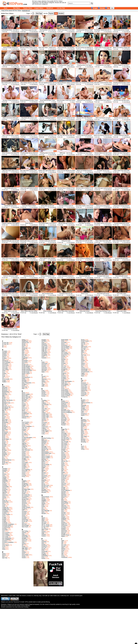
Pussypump (64, 397)
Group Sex (25, 521)
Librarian (44, 420)
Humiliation (44, 352)
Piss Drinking (65, 354)
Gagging (24, 481)
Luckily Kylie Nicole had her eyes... (85, 136)
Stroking (63, 520)
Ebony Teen (25, 398)
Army (4, 375)
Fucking (24, 475)
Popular (51, 13)
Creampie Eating (7, 526)
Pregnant (64, 373)
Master (43, 451)
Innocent (44, 365)
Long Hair (44, 430)
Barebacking (5, 392)
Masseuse (44, 448)
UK (82, 382)
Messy (43, 463)
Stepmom (64, 506)
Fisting (24, 453)
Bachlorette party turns (11, 188)
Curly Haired (5, 545)
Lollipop (44, 428)
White (82, 432)
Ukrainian (83, 383)
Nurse (43, 509)
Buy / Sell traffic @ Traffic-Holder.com (49, 596)
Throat (83, 340)
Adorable (5, 353)
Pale (43, 543)
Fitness (24, 454)
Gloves (24, 505)
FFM (23, 442)
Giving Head (25, 499)
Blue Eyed (5, 429)
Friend (24, 474)
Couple (4, 520)
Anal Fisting (5, 365)
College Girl (5, 508)
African (4, 357)
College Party (6, 509)
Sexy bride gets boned (103, 294)
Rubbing (63, 423)
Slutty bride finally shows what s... (11, 294)
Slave (63, 470)
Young (83, 449)
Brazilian (4, 445)
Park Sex (44, 547)
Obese (43, 518)
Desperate (25, 348)
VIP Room (84, 410)
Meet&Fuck (50, 8)
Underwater (84, 387)
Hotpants (44, 344)
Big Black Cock (6, 403)
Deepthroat (25, 341)
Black (4, 418)
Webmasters (4, 596)
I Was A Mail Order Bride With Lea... (122, 171)
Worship (83, 440)
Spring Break (65, 503)
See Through (65, 442)
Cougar (4, 517)
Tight (82, 345)
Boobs (4, 435)
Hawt (23, 542)
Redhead (64, 404)
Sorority (63, 489)
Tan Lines (64, 545)
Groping (24, 518)
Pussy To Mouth (65, 395)
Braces (4, 442)
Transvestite (84, 370)
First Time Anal (26, 450)
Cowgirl (4, 521)
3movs (55, 102)
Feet (23, 436)
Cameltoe (5, 469)
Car (3, 473)
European (24, 412)
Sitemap (36, 596)
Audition (4, 382)
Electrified (24, 400)
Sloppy (63, 472)
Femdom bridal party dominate (48, 241)
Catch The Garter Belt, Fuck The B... (48, 66)
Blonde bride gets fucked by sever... (66, 224)
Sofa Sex (64, 483)
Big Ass (4, 402)
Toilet (82, 358)
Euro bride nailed (122, 294)
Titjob (82, 351)
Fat (23, 432)
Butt (3, 464)
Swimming (64, 531)
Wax (82, 422)
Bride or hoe (84, 294)
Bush (3, 459)
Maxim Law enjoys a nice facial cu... (66, 31)
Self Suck (64, 447)
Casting (4, 477)
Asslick (4, 381)
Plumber (63, 359)
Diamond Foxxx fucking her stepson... (84, 101)
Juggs (43, 385)
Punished (64, 386)
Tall (62, 543)
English (24, 405)
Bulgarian (5, 454)
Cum (3, 531)
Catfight (4, 478)
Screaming (64, 435)
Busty (4, 461)
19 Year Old (5, 344)
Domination (25, 361)
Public (63, 380)
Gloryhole (24, 503)
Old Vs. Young (45, 525)
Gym (23, 523)
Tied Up (83, 344)
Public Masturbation (66, 381)
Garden (24, 486)
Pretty (63, 375)
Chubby (4, 491)
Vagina (83, 401)
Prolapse (64, 377)
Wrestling (83, 442)
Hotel (43, 342)
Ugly (82, 380)
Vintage (83, 408)
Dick (23, 351)
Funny (23, 477)
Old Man (44, 523)
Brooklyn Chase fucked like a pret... (11, 101)
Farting (24, 431)
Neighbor (44, 501)
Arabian (4, 374)
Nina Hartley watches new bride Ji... (29, 83)
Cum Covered (6, 533)
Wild (82, 438)
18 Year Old (5, 343)
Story (63, 511)
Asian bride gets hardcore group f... (29, 189)
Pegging (44, 554)
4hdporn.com (11, 604)
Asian (4, 376)
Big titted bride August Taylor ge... (29, 65)
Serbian (63, 450)
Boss (3, 440)
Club (3, 503)
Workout (83, 439)
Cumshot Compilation (8, 542)
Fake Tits (24, 428)
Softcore (63, 485)
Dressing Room (26, 377)
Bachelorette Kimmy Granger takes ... (122, 31)
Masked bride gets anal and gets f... (11, 242)
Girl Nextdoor (25, 496)
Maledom (44, 442)
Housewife (44, 345)
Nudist (43, 507)
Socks (63, 482)
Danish (4, 555)
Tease (63, 550)
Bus (3, 457)
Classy (4, 496)
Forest (24, 468)
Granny (24, 514)
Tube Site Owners (21, 596)
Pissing (63, 356)
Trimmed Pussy (85, 372)
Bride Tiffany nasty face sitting (29, 311)
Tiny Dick (83, 348)
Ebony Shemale (26, 397)
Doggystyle (25, 358)
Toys (82, 366)
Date (56, 13)
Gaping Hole (25, 485)
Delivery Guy (25, 342)
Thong (63, 556)
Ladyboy (44, 403)
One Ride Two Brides (84, 223)
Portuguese (64, 369)
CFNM (4, 482)
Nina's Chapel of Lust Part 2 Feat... (121, 66)
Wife (82, 435)
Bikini (4, 413)
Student (63, 522)
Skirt (62, 467)
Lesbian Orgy (45, 416)
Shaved (63, 454)
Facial (23, 425)
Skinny (63, 465)
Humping (44, 354)
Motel (43, 488)
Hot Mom (44, 341)
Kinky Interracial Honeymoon (66, 276)
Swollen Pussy (65, 535)
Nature (43, 498)
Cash (4, 476)
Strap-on (64, 514)
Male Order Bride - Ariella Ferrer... (48, 48)
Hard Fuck (25, 539)
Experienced (25, 416)
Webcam (83, 424)
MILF (43, 469)
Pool (62, 365)
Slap (62, 468)
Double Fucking (26, 369)
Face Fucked (25, 422)
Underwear (84, 389)
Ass (3, 378)
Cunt (3, 544)
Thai (62, 555)
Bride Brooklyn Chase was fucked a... (66, 101)
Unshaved (84, 394)
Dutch (23, 386)
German (24, 492)
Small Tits (64, 477)
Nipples (44, 504)
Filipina (24, 444)
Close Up (5, 501)
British (4, 449)
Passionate (44, 551)
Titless (83, 352)
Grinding (24, 517)
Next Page (39, 13)
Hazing (24, 544)
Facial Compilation (27, 426)
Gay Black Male (26, 489)
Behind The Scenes (7, 400)
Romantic (64, 421)
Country (4, 519)
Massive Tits (45, 449)
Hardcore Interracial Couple (11, 276)
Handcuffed (25, 537)
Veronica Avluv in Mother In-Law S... (47, 189)
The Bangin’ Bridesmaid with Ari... (103, 30)
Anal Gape (5, 368)
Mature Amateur (46, 456)
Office (43, 519)
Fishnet (24, 451)
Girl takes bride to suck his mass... (66, 206)
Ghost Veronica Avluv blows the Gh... (11, 154)
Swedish (63, 529)
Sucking (63, 527)
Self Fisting (64, 444)
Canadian (5, 470)
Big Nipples (5, 409)
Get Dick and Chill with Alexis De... (121, 101)
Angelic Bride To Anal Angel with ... (103, 48)
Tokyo (82, 359)
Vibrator (83, 407)
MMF (43, 479)
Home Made (25, 555)
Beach (4, 399)
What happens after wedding (48, 258)
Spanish (63, 493)
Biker (3, 411)
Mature (43, 455)
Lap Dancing (45, 405)
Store (63, 510)
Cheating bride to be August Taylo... (85, 66)
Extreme (24, 418)
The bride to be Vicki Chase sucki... (84, 154)
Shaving (63, 456)
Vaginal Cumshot (85, 403)
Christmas (5, 489)
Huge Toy (44, 351)
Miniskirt (44, 473)
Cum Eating (5, 534)
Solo (62, 486)
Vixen (82, 412)
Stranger (64, 513)
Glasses (24, 502)
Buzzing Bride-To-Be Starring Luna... (48, 31)
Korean (43, 396)
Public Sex (64, 383)
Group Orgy (25, 520)
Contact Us (30, 596)
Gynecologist (25, 525)
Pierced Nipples (65, 347)
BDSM (4, 397)
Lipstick (44, 425)
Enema (24, 404)
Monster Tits (45, 487)
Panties (44, 544)
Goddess (24, 506)
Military (43, 470)
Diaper (24, 350)
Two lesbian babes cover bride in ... (48, 224)
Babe (4, 386)
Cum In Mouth (6, 535)
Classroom (5, 495)
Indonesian (44, 364)
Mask (43, 445)
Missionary (44, 476)
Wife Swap (84, 436)
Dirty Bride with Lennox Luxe (29, 118)
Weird (82, 427)
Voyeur (83, 415)
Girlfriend (24, 498)
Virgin (82, 411)
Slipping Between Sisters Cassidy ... (66, 83)
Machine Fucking (46, 438)
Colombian (5, 510)
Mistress (44, 477)
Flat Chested (25, 457)
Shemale (101, 8)
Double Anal (25, 365)
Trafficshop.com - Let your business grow (71, 596)
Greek (23, 516)
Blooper (4, 425)
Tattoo (63, 548)
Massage (44, 447)
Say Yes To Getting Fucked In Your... (47, 119)
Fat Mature (25, 435)
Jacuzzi (44, 376)
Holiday (24, 552)
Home (5, 8)
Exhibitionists (25, 414)
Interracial (44, 369)
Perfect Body (65, 340)
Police (63, 361)
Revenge (64, 410)
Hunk (43, 356)
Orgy (43, 533)
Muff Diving (45, 491)
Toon (82, 362)
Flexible (24, 458)
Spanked (64, 495)
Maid (43, 440)
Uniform (83, 391)
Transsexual (84, 369)
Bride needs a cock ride (11, 311)
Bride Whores (29, 223)
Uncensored (84, 384)
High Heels (25, 548)
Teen (63, 552)
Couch (4, 516)
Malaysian (44, 441)
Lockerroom (45, 427)
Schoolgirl (64, 433)
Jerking (43, 382)
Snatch (63, 479)
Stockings (64, 509)
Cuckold (4, 528)
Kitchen (44, 393)
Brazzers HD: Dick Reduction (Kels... (84, 119)
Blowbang (5, 427)
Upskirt (83, 396)
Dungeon (24, 384)
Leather (44, 410)
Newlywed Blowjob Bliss (122, 258)
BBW (3, 396)
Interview (44, 370)
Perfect (43, 558)
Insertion (44, 366)
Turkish (83, 375)
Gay (107, 8)
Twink (82, 376)
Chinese (4, 488)
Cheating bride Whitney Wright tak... (85, 31)
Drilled (24, 379)
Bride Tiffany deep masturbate (66, 311)
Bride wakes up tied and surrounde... (48, 206)
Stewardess (64, 507)
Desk (23, 347)
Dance (4, 554)
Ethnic (23, 411)
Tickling (83, 342)
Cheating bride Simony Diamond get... (29, 154)
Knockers (44, 395)
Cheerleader (5, 487)
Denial (24, 344)
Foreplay (24, 467)
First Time (24, 449)
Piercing (63, 350)
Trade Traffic (12, 596)
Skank (63, 464)
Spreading (64, 502)
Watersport (84, 421)
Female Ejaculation (27, 438)
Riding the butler (66, 241)
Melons (43, 462)
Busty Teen (5, 463)
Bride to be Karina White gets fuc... (11, 119)
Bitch (3, 415)
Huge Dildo (44, 348)
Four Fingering (26, 470)
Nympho (44, 513)
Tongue (83, 361)
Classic (4, 494)
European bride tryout (103, 276)
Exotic (23, 415)
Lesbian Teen (45, 417)
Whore (83, 434)
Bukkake (4, 453)
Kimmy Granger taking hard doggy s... (11, 48)
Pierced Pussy (65, 348)
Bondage (5, 434)
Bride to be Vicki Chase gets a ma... (122, 154)
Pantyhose (44, 546)
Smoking (64, 478)
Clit (3, 499)
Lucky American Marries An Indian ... (66, 171)
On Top (43, 528)
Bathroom (5, 395)
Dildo (23, 352)
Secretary (64, 436)
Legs (43, 411)
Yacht (82, 446)
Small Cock (64, 475)
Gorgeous (24, 509)
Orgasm (44, 532)
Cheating (5, 485)
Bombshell (5, 432)
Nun (43, 508)
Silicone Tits (64, 461)
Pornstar (63, 368)
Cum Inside (5, 537)
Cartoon (4, 474)
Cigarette (5, 492)
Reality (63, 401)
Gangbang (25, 484)
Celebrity (4, 480)
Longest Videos (39, 8)
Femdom (24, 439)
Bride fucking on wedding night (84, 258)
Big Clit (4, 404)
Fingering (24, 446)
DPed (23, 375)
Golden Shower (26, 507)
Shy (62, 460)
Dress (23, 376)
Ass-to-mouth (6, 379)
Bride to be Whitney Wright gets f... (122, 48)
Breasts (4, 446)
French (24, 472)
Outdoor (44, 536)
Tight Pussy (84, 347)
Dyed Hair (24, 387)
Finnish (24, 447)
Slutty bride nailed (121, 311)
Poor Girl (64, 366)
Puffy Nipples (65, 384)
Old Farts (44, 522)
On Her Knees (45, 526)
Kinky (43, 390)
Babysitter (5, 388)
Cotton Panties (6, 514)
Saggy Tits (64, 429)
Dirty (23, 354)
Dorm (23, 363)
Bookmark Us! (26, 11)
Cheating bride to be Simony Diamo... (47, 154)
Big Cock (5, 406)
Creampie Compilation (8, 524)
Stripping (64, 518)
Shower (63, 458)
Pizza (63, 358)
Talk (62, 542)
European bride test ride (66, 294)
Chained (4, 484)
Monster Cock (45, 485)
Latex (43, 406)
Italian (43, 372)
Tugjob (83, 373)
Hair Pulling (25, 531)
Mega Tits (44, 460)
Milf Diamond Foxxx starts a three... (103, 101)
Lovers (43, 432)
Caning (4, 471)
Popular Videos (28, 8)
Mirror (43, 474)
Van (82, 404)
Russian (63, 425)
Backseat (5, 390)
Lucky (43, 434)
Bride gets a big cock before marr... (103, 259)
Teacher (63, 549)
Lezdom (44, 418)
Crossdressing (6, 527)
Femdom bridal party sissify (122, 223)
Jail (42, 378)
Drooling (24, 381)
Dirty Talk (24, 355)
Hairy (23, 534)
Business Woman (7, 460)
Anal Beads (5, 361)
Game (23, 482)
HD (23, 545)
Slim (62, 471)
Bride (4, 448)
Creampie (5, 523)
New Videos (17, 8)
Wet (82, 428)
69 (3, 347)
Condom (4, 513)
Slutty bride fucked (85, 311)
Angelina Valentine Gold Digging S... (11, 224)
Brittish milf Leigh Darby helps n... (48, 171)
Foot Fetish (25, 463)
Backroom (5, 389)
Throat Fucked (85, 341)
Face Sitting (25, 424)
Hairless (24, 533)
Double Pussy (26, 372)
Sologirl (63, 488)
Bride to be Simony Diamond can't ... (103, 136)
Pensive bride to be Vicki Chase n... (103, 154)
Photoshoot (64, 345)
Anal (3, 360)
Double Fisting (26, 368)
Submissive (64, 525)
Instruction (44, 368)
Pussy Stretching (66, 394)
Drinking (24, 380)
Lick (43, 421)
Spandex (64, 492)
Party (43, 550)
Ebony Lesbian (26, 394)
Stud (62, 521)
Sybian (63, 536)
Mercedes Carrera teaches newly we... (103, 83)
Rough (63, 422)
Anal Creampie (6, 362)
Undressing (84, 390)
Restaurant (64, 407)
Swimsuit (64, 532)
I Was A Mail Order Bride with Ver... (103, 242)
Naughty (44, 500)
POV (62, 372)
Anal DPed (5, 364)
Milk (43, 472)
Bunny (4, 456)
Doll (23, 359)
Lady (43, 402)
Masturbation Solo (46, 453)
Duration (61, 13)
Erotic (23, 407)
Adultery (4, 354)
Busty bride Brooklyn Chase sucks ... (48, 101)
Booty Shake (6, 439)
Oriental (44, 535)
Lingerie (44, 424)
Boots (4, 436)
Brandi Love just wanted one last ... (66, 119)
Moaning (44, 480)
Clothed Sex (5, 502)
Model (43, 481)
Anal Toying (5, 369)
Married (44, 444)
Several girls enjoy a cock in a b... (29, 241)
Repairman (64, 405)
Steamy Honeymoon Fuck (48, 276)
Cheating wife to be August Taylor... (103, 66)
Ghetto (24, 493)
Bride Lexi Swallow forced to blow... (85, 171)
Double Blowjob (26, 366)
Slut (62, 474)
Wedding (83, 425)
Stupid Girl (64, 524)
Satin (63, 431)
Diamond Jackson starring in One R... (47, 136)
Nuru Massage (45, 511)
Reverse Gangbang (66, 412)
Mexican (44, 466)
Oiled (43, 521)
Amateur (4, 358)
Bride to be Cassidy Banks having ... (84, 83)
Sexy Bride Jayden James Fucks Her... (85, 206)
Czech (4, 549)
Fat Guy (24, 433)
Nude (43, 505)
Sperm (63, 497)
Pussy (63, 388)
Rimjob (63, 416)
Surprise (63, 528)
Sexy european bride (48, 294)
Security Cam (65, 438)
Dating (24, 340)
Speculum (64, 496)
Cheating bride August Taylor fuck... (66, 66)
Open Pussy (45, 529)
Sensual (63, 449)
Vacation (83, 400)
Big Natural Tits (6, 407)
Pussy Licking (65, 393)
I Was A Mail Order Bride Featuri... (122, 241)
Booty (4, 438)
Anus (3, 372)
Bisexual (4, 414)
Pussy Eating (65, 391)
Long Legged (45, 431)
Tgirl (62, 553)
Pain (43, 540)
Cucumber (5, 530)
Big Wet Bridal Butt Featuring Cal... (11, 66)
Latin (43, 407)
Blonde (4, 424)
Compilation (5, 512)
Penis (43, 557)
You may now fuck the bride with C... (66, 136)
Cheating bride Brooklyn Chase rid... (122, 83)
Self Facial (64, 443)
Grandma (24, 511)
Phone (63, 344)
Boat (3, 431)
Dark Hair (5, 558)
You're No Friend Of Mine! (122, 188)
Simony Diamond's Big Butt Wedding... (121, 136)
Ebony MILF (25, 396)
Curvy (4, 547)
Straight (94, 8)
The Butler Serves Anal (103, 171)
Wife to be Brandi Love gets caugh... (103, 119)
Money (43, 484)
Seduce (63, 440)
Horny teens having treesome (122, 206)
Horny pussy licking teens (103, 206)
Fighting (24, 443)
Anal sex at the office (66, 258)
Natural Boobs (45, 497)
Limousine (44, 423)
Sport (63, 500)
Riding (63, 415)
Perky (63, 341)
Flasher (24, 456)
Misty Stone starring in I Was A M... (11, 259)
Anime (4, 371)
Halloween (25, 535)
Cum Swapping (6, 539)
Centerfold (5, 481)
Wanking (83, 420)
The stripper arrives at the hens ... (103, 223)
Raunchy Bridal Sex (29, 276)
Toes (82, 356)
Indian (43, 362)
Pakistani (44, 542)
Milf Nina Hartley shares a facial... (29, 48)
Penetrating (45, 556)
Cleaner (4, 498)
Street (63, 515)
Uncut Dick (84, 386)
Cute (3, 548)
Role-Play (64, 418)
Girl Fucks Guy (26, 495)
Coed (4, 506)
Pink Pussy (64, 352)
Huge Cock (44, 347)
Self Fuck (64, 446)
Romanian (64, 419)
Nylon (43, 512)
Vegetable (84, 406)
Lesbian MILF (45, 414)
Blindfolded (5, 422)
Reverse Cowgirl (66, 411)
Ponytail (63, 363)
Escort (24, 410)
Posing (63, 370)
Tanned (63, 546)
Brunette (4, 450)
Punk (63, 387)
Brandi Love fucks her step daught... (122, 119)
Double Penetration (27, 370)
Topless (83, 363)
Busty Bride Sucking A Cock (103, 311)
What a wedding (48, 311)
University (84, 393)
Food (23, 461)
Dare (3, 556)
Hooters (24, 558)
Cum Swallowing (7, 538)
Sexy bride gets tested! (122, 276)
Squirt (63, 504)
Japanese (44, 379)
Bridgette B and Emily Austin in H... (29, 136)
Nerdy (43, 502)
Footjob (24, 465)
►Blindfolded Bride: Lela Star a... (11, 30)
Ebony (24, 393)
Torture (83, 365)
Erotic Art (24, 408)
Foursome (25, 471)
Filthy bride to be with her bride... (85, 241)
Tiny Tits (83, 350)
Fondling (24, 460)
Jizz (43, 383)
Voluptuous (84, 414)
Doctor (24, 356)
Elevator (24, 401)
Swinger (63, 534)
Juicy (43, 386)
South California (65, 490)
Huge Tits (44, 350)
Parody (43, 549)
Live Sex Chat (61, 8)
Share (63, 453)
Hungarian (44, 355)
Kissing (43, 392)
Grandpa (24, 513)
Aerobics (4, 355)
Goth (23, 510)
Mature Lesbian (46, 458)
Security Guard (65, 439)
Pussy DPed (65, 390)
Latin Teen (44, 409)
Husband (44, 358)
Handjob (24, 538)
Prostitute (64, 379)
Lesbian (44, 413)
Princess (64, 376)
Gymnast (24, 524)
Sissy (63, 463)
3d (3, 345)
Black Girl (5, 421)
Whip (82, 431)
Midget (43, 467)
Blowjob (4, 428)
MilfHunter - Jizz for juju (66, 153)
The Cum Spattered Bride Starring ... (47, 83)
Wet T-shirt (84, 429)
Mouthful (44, 490)
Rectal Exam (65, 403)
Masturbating (45, 452)
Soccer (63, 481)
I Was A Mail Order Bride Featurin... (29, 259)
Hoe (23, 551)
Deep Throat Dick (26, 383)
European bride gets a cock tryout (29, 294)
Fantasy (24, 429)
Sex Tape (64, 451)
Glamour (24, 500)
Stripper (63, 517)
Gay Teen (24, 491)
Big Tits (4, 410)
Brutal (4, 452)
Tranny (83, 368)
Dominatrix (25, 362)
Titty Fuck (84, 355)
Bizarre (4, 417)
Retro (63, 408)
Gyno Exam (25, 527)
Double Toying (26, 373)
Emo (23, 403)
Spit (62, 499)
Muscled (44, 492)
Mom (43, 483)
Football (24, 464)
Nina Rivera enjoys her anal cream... (29, 31)
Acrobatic (5, 351)
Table (63, 541)
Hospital (44, 340)
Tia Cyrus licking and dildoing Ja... (85, 48)
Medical (44, 459)
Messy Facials (45, 465)
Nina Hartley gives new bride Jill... (11, 83)
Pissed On (64, 355)
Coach (4, 505)
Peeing (43, 553)
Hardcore (24, 541)
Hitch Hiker (25, 549)
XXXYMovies (16, 32)
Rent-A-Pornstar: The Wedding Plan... (66, 48)
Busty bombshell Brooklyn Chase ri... (29, 101)
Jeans (43, 381)
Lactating (44, 400)
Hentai (24, 547)
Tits (82, 354)
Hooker (24, 556)
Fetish (23, 440)
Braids (4, 443)
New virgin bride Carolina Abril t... (29, 171)
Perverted (64, 342)
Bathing (4, 393)
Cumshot (5, 541)
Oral (43, 530)
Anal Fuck (5, 367)
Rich (62, 414)
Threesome (64, 557)
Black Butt (5, 420)
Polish (63, 362)
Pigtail (63, 351)
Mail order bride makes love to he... (11, 171)
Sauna (63, 432)
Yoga (82, 448)
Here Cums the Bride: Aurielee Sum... (11, 136)
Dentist (24, 345)
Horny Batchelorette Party (11, 329)
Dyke (23, 388)
